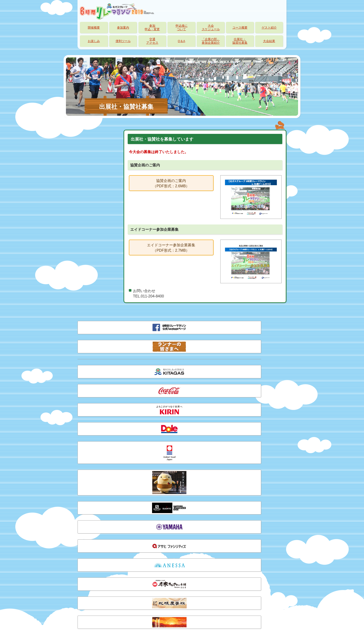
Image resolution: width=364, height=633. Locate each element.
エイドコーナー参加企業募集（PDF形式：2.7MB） (171, 248)
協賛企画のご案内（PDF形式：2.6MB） (171, 183)
